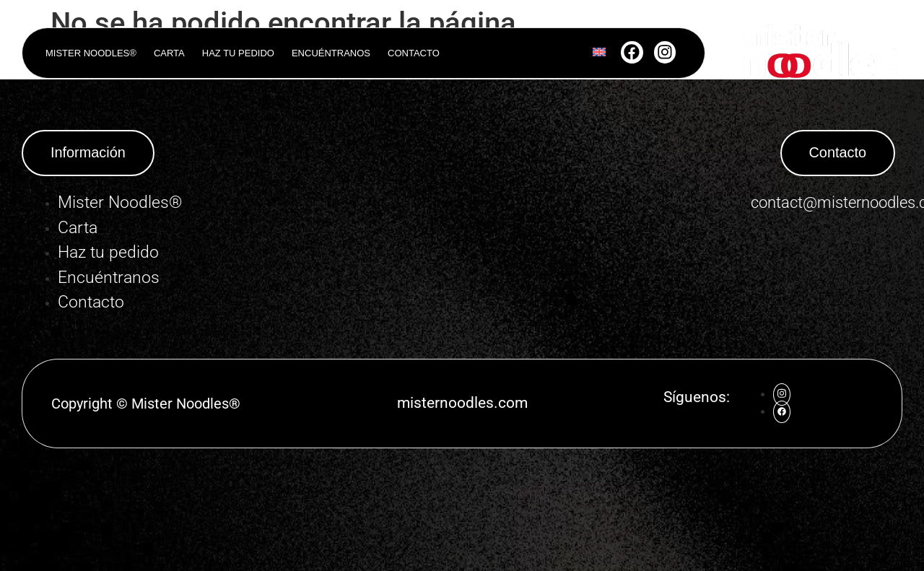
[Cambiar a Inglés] (599, 54)
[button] (88, 153)
